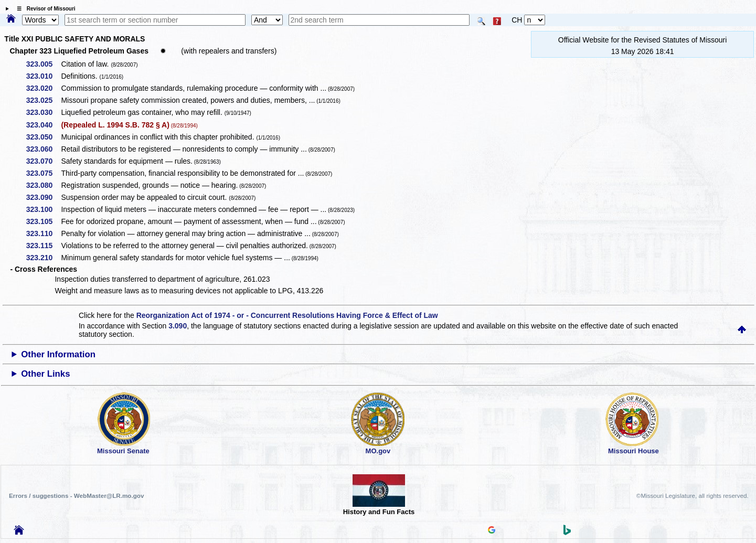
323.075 (43, 173)
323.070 (43, 161)
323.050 (43, 137)
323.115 (43, 246)
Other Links (45, 374)
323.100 (43, 209)
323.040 (43, 125)
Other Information (58, 354)
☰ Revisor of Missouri (44, 9)
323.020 (43, 88)
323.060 (43, 149)
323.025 (43, 100)
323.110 (43, 233)
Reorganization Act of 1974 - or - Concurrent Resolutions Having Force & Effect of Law (287, 315)
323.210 (43, 258)
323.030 (43, 112)
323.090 (43, 197)
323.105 (43, 221)
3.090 (178, 326)
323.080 (43, 185)
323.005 (43, 64)
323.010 (43, 76)
